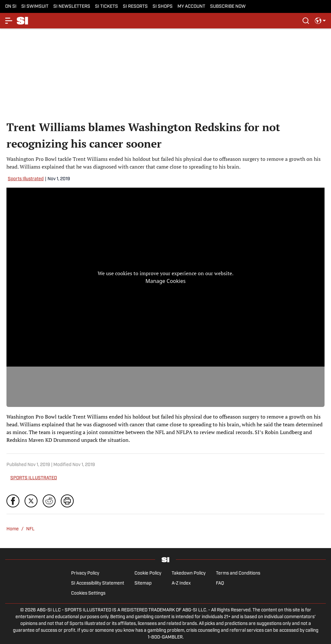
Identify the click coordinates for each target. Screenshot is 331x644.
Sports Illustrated (26, 179)
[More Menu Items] (9, 21)
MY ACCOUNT (191, 7)
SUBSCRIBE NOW (228, 7)
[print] (67, 501)
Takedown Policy (189, 573)
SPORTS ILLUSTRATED (34, 478)
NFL (30, 529)
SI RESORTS (135, 7)
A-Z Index (181, 583)
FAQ (220, 583)
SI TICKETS (107, 7)
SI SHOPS (163, 7)
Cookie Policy (148, 573)
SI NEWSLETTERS (72, 7)
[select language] (320, 21)
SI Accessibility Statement (98, 583)
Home (13, 529)
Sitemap (143, 583)
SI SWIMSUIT (35, 7)
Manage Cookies (165, 281)
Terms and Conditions (238, 573)
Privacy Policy (85, 573)
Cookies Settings (88, 593)
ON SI (11, 7)
